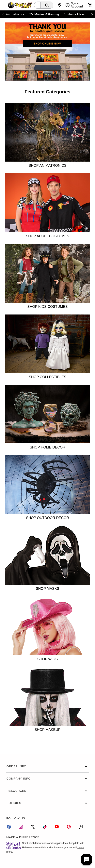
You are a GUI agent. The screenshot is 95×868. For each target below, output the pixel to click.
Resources (47, 791)
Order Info (47, 766)
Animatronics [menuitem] (15, 14)
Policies (47, 803)
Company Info (47, 779)
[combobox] (37, 5)
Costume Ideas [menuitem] (74, 14)
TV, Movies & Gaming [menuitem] (44, 14)
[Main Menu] (3, 5)
